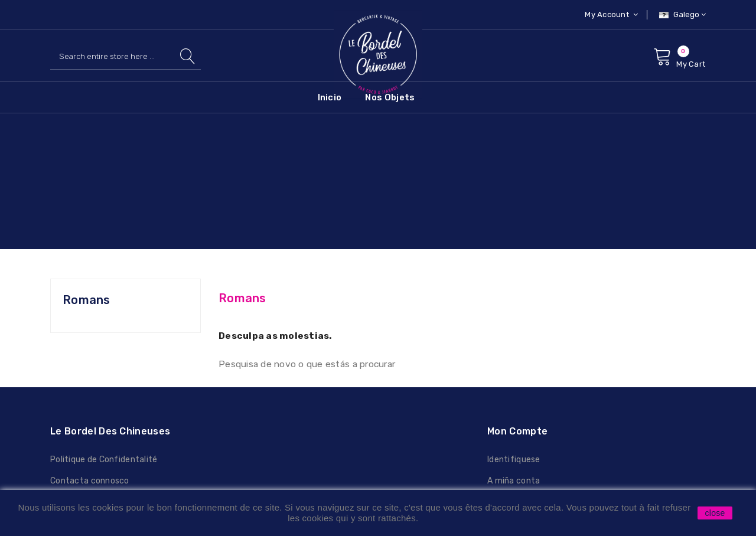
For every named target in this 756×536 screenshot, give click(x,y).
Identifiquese (514, 460)
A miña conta (514, 481)
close (715, 513)
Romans (87, 300)
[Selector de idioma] (681, 14)
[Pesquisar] (126, 56)
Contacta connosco (90, 481)
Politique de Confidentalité (104, 460)
